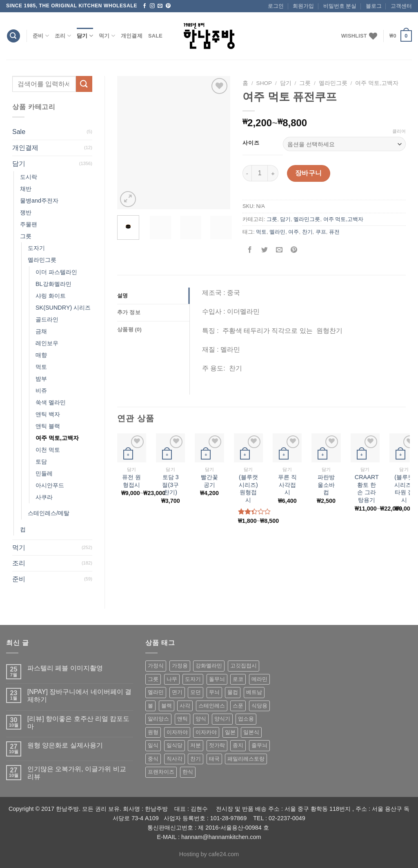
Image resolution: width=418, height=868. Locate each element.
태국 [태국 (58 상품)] (214, 759)
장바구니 (309, 173)
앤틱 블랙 (48, 426)
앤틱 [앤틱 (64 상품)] (182, 719)
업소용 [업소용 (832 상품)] (246, 719)
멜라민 (277, 232)
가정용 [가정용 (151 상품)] (180, 666)
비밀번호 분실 (340, 6)
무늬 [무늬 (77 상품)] (214, 692)
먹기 (107, 36)
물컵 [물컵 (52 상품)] (233, 692)
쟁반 (26, 212)
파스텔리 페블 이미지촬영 (65, 668)
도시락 (29, 177)
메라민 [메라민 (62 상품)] (259, 679)
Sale (155, 36)
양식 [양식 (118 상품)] (201, 719)
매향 (41, 355)
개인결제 (132, 36)
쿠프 (321, 232)
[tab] (153, 296)
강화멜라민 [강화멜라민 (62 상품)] (209, 666)
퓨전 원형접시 (131, 481)
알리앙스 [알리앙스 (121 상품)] (158, 719)
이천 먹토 (48, 450)
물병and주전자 (39, 201)
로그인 (276, 6)
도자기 (36, 248)
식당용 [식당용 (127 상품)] (259, 706)
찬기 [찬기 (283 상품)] (196, 759)
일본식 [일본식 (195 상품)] (251, 732)
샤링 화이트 (51, 296)
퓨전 (334, 232)
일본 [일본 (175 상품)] (230, 732)
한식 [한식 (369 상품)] (188, 772)
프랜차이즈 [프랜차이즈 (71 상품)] (161, 772)
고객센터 (401, 6)
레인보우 (47, 343)
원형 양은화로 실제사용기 (65, 745)
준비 (41, 36)
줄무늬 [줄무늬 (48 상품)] (259, 745)
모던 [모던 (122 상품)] (196, 692)
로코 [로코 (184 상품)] (238, 679)
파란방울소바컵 (326, 485)
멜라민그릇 (42, 260)
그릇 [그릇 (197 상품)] (153, 679)
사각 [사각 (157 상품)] (185, 706)
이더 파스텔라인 (56, 272)
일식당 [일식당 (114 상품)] (175, 745)
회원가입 (303, 6)
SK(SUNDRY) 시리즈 (63, 308)
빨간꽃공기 (209, 481)
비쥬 (41, 390)
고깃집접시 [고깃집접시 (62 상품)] (243, 666)
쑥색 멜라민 (51, 402)
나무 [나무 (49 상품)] (172, 679)
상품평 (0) (129, 329)
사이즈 (251, 143)
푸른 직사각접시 (287, 485)
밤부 (41, 379)
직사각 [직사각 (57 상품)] (175, 759)
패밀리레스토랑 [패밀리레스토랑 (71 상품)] (246, 759)
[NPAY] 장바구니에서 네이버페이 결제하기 (79, 696)
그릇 (26, 236)
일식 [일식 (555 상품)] (153, 745)
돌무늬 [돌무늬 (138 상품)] (217, 679)
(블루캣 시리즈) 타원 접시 (404, 489)
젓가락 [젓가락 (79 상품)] (217, 745)
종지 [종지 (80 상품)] (238, 745)
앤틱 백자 (48, 414)
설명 (123, 296)
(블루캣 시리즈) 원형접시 (248, 489)
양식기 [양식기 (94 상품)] (222, 719)
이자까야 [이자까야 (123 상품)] (177, 732)
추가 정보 (129, 312)
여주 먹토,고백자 (57, 438)
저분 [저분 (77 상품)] (196, 745)
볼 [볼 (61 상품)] (150, 706)
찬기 (307, 232)
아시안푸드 (50, 485)
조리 (63, 36)
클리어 (399, 131)
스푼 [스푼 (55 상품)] (238, 706)
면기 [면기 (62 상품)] (177, 692)
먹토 (41, 367)
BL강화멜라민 (53, 284)
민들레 (44, 473)
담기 (85, 36)
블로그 (374, 6)
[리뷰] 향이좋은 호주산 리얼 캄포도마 (79, 723)
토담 (41, 462)
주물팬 (29, 224)
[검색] (13, 36)
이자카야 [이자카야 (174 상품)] (206, 732)
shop (264, 83)
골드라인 (47, 319)
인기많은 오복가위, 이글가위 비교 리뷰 (77, 773)
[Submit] (84, 84)
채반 (26, 189)
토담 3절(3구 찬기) (170, 485)
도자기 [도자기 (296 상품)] (193, 679)
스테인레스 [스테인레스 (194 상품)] (212, 706)
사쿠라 (44, 497)
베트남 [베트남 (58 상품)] (254, 692)
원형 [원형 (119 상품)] (153, 732)
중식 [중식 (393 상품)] (153, 759)
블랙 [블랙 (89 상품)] (167, 706)
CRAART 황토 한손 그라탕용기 (367, 489)
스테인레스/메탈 (49, 513)
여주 (293, 232)
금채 (41, 331)
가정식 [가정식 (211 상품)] (156, 666)
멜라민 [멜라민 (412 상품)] (156, 692)
